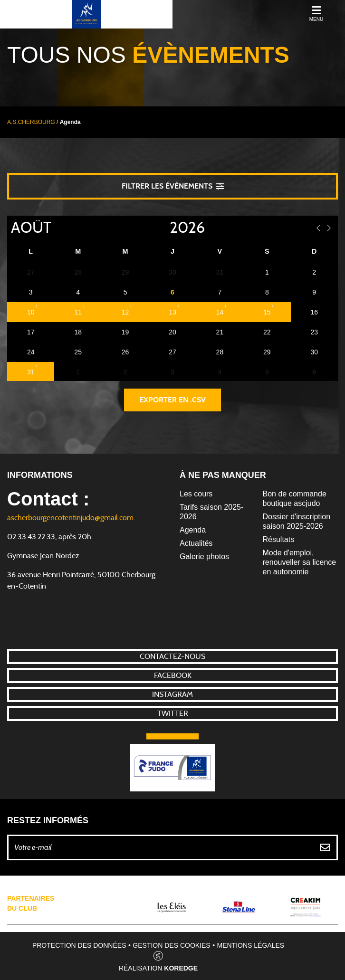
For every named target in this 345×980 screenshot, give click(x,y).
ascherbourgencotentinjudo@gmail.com (70, 518)
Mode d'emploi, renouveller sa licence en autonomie (300, 562)
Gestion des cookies (171, 945)
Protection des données (79, 945)
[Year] (162, 228)
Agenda (193, 530)
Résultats (279, 539)
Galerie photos (204, 557)
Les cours (196, 494)
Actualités (196, 543)
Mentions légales (251, 945)
